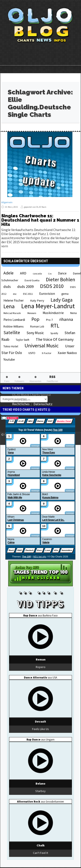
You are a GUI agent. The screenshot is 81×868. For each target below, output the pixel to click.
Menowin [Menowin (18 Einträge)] (32, 313)
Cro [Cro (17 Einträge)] (50, 274)
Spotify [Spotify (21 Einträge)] (54, 333)
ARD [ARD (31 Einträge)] (23, 273)
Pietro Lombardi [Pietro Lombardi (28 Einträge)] (14, 320)
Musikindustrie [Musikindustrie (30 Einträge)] (53, 313)
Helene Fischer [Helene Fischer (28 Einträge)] (14, 300)
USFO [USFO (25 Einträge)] (32, 353)
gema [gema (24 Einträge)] (65, 294)
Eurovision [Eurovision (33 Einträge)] (47, 293)
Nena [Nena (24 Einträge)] (73, 313)
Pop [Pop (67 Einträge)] (35, 319)
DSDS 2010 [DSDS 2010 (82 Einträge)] (52, 286)
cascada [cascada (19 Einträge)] (37, 274)
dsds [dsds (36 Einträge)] (7, 287)
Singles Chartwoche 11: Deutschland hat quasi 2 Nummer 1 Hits (40, 220)
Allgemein (7, 202)
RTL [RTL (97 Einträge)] (55, 326)
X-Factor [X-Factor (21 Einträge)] (47, 353)
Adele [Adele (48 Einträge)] (9, 273)
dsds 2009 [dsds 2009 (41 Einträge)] (25, 287)
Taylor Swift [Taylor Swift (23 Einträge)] (23, 340)
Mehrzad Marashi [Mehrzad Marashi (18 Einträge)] (12, 313)
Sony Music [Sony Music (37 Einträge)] (35, 333)
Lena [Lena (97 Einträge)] (9, 306)
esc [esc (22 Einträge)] (15, 294)
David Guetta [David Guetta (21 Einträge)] (32, 280)
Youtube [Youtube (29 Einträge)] (9, 359)
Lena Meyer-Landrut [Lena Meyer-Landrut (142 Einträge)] (48, 306)
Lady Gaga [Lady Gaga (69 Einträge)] (62, 300)
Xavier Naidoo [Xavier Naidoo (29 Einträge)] (67, 353)
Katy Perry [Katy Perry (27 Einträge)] (37, 301)
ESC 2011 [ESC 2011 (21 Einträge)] (28, 294)
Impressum (22, 399)
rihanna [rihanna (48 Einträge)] (66, 319)
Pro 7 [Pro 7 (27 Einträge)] (49, 320)
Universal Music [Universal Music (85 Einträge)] (42, 346)
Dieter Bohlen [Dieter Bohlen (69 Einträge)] (61, 279)
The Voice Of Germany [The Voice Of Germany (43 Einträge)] (55, 339)
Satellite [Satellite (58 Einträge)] (12, 333)
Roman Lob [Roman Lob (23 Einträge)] (37, 327)
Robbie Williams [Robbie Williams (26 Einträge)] (14, 326)
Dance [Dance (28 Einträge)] (62, 273)
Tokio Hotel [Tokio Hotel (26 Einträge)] (11, 346)
